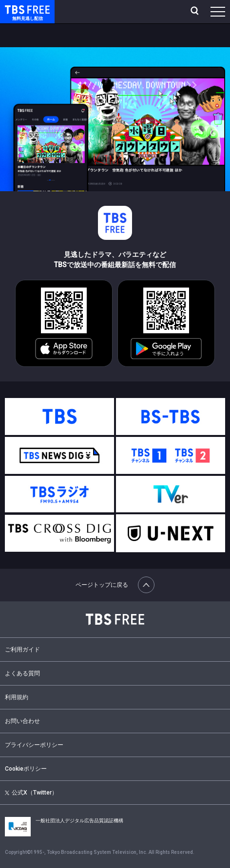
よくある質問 (22, 673)
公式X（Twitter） (31, 793)
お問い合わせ (22, 721)
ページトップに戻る (115, 585)
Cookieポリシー (26, 769)
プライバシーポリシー (34, 745)
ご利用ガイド (22, 650)
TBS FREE (16, 9)
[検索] (196, 12)
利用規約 (17, 697)
